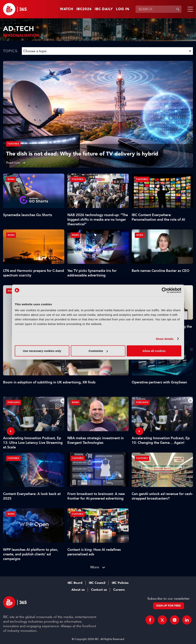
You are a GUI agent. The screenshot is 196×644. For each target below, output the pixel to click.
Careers (119, 590)
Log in (123, 9)
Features (13, 144)
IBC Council (97, 583)
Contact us (99, 590)
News (11, 291)
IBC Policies (120, 583)
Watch (67, 9)
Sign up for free (169, 606)
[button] (189, 9)
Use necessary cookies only (42, 351)
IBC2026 (84, 9)
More (95, 567)
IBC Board (75, 583)
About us (78, 590)
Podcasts (14, 402)
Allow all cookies (154, 351)
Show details (165, 339)
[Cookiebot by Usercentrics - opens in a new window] (165, 290)
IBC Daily (104, 9)
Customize (98, 351)
